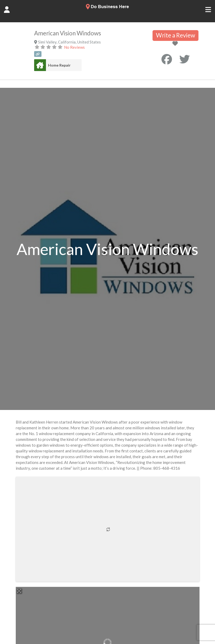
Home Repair (59, 65)
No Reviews (74, 47)
